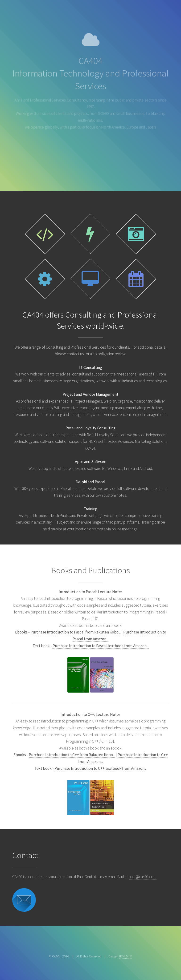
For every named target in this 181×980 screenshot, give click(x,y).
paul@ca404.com (143, 877)
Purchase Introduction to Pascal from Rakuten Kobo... (76, 632)
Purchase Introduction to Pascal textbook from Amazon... (101, 646)
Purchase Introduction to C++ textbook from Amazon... (101, 768)
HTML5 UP (126, 956)
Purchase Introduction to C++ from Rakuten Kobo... (72, 755)
